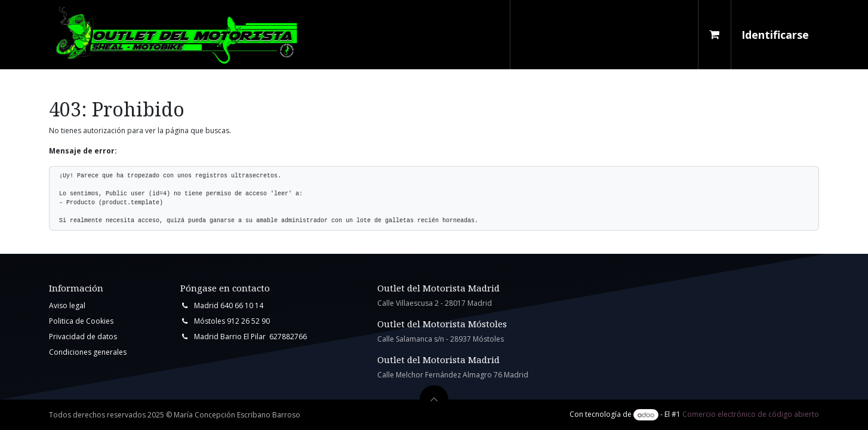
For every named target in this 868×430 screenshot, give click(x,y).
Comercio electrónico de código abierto (751, 415)
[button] (434, 400)
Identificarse (775, 35)
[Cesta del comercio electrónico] (715, 35)
